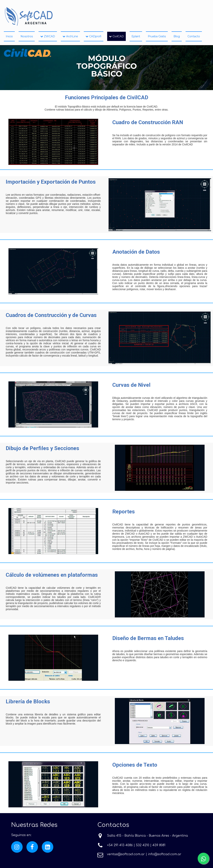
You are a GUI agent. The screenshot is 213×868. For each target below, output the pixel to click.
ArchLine (70, 36)
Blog (177, 36)
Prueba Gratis (157, 36)
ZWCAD (48, 36)
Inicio (9, 36)
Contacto (194, 36)
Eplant (136, 36)
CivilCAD (116, 36)
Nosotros (27, 36)
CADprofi (94, 36)
